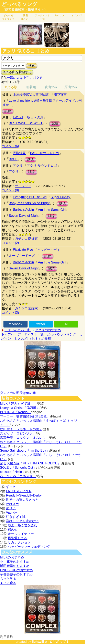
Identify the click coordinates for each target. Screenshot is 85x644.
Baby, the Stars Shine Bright (29, 203)
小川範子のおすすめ (15, 562)
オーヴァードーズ (22, 256)
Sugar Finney (60, 197)
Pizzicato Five (23, 250)
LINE (66, 324)
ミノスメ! (76, 15)
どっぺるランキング (62, 334)
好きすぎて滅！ (17, 517)
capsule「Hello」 (13, 472)
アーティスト (42, 17)
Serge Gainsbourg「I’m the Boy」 (25, 450)
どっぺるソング (19, 4)
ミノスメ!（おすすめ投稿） (34, 339)
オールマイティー (21, 534)
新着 (25, 17)
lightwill (38, 642)
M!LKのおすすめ (12, 557)
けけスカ (12, 504)
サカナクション (19, 542)
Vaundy (11, 512)
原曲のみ (71, 87)
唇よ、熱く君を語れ (22, 525)
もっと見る (8, 579)
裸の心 (13, 530)
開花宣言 (60, 95)
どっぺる (8, 17)
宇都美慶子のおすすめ (16, 574)
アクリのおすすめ (48, 330)
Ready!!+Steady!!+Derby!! (25, 495)
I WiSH (18, 117)
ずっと (11, 487)
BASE (13, 159)
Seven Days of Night (24, 216)
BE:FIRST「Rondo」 (15, 412)
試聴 (8, 111)
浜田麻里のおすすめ (15, 566)
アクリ (18, 166)
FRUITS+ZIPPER (19, 491)
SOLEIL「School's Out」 (18, 468)
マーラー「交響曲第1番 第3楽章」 (25, 416)
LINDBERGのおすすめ (17, 570)
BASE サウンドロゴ (45, 153)
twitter (41, 324)
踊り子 (11, 508)
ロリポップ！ (59, 642)
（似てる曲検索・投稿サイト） (24, 9)
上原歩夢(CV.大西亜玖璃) (31, 95)
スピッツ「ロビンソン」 (18, 433)
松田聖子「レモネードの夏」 (21, 429)
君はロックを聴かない (22, 521)
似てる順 (11, 87)
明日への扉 (35, 117)
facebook (15, 324)
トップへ (8, 334)
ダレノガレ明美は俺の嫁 (18, 393)
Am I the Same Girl (52, 210)
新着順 (31, 87)
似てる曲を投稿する (17, 72)
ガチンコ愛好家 (26, 239)
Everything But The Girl (30, 197)
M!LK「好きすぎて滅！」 (18, 404)
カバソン (59, 15)
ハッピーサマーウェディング (29, 547)
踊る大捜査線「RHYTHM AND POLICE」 (30, 463)
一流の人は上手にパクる (25, 78)
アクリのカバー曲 (18, 330)
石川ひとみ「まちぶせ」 (18, 476)
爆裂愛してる (18, 538)
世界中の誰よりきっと (22, 500)
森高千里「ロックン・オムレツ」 (24, 438)
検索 (32, 66)
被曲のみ (51, 87)
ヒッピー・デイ (49, 250)
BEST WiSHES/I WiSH (25, 123)
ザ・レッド (23, 186)
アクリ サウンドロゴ (42, 166)
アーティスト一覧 (31, 334)
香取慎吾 (19, 153)
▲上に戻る (8, 583)
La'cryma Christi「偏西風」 (20, 408)
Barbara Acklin (23, 210)
